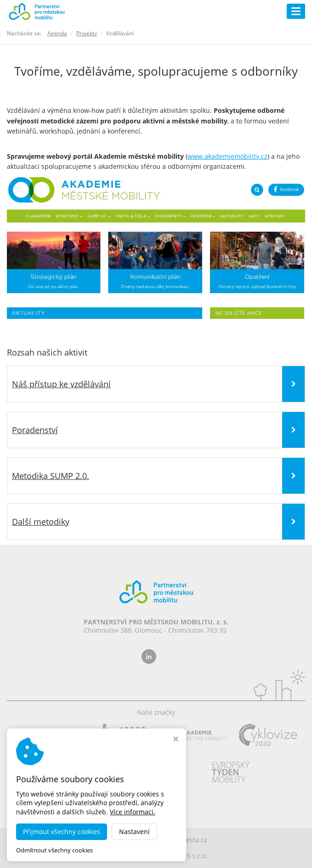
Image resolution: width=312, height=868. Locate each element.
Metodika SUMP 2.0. (51, 476)
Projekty (87, 33)
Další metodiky (41, 522)
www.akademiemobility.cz (227, 156)
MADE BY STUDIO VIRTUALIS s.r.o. (156, 856)
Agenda (57, 33)
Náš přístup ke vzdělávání (61, 384)
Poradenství (35, 430)
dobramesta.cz (184, 840)
